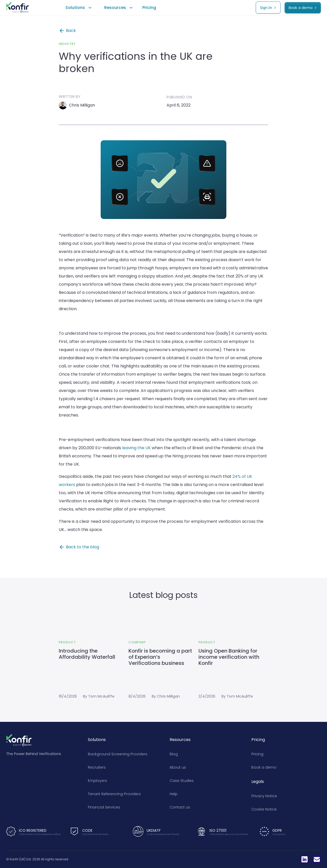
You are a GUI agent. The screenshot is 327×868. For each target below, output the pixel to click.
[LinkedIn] (305, 859)
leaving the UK (137, 448)
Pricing (149, 8)
